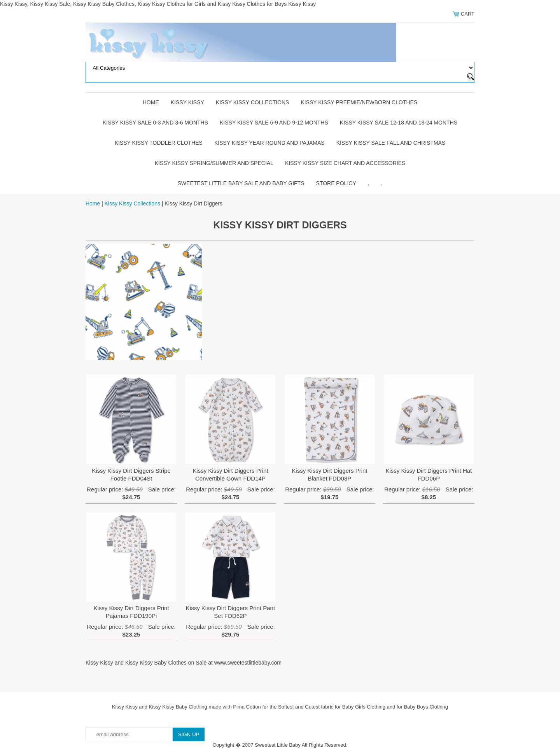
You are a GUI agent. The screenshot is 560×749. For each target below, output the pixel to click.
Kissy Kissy (187, 102)
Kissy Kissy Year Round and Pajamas (269, 143)
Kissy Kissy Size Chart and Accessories (345, 163)
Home (151, 102)
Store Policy (336, 183)
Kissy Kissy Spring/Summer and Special (214, 163)
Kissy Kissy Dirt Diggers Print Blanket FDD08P (329, 474)
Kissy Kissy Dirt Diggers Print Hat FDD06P (429, 474)
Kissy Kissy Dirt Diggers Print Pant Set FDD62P (230, 612)
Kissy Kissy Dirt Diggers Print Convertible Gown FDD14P (230, 474)
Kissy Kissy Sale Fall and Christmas (391, 143)
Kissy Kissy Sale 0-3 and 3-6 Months (155, 123)
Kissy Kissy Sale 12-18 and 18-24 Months (399, 123)
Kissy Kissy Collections (253, 102)
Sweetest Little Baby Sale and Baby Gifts (241, 183)
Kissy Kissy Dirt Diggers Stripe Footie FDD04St (131, 474)
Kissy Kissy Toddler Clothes (159, 143)
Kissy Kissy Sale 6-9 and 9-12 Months (274, 123)
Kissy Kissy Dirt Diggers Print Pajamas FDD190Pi (131, 612)
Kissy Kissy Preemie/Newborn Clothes (359, 102)
